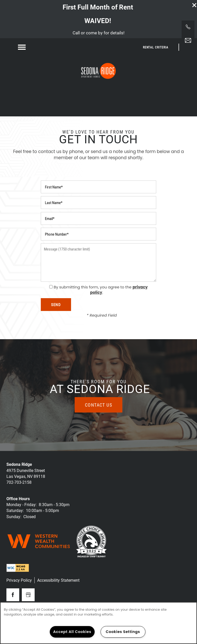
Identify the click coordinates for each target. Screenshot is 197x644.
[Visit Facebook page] (13, 595)
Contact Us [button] (98, 405)
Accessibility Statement (58, 580)
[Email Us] (188, 41)
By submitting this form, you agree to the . (101, 290)
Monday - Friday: (22, 504)
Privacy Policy (19, 580)
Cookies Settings (123, 632)
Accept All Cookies (72, 632)
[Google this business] (28, 595)
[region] (98, 623)
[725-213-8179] (188, 27)
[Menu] (22, 47)
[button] (194, 5)
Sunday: (14, 516)
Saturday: (15, 510)
